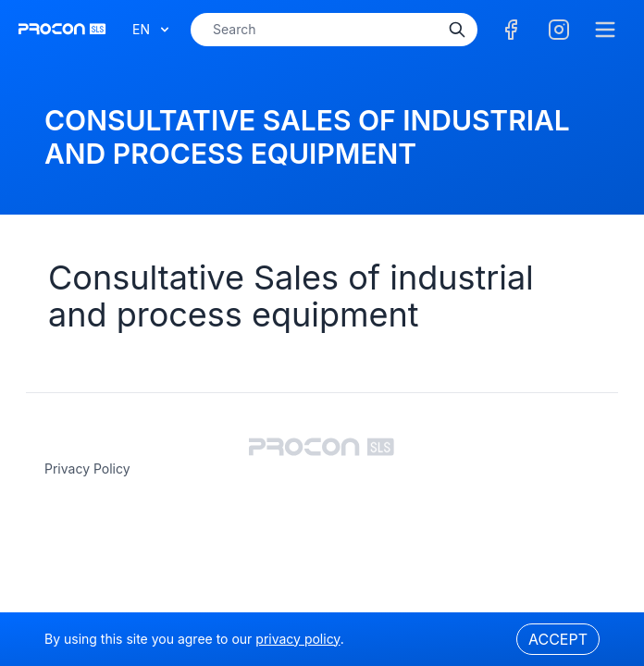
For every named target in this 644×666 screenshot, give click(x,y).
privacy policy (87, 469)
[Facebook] (511, 30)
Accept (558, 639)
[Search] (457, 30)
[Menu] (605, 30)
